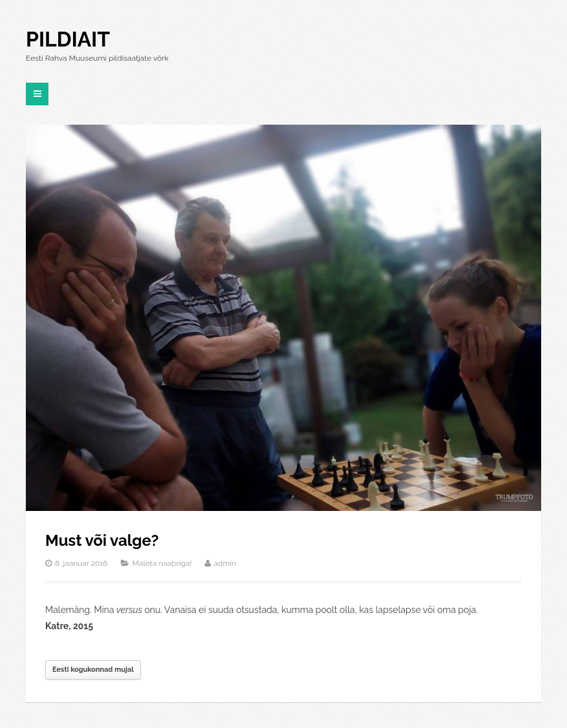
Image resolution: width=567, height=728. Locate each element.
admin (225, 563)
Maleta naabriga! (162, 563)
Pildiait (68, 39)
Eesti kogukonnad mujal (93, 670)
